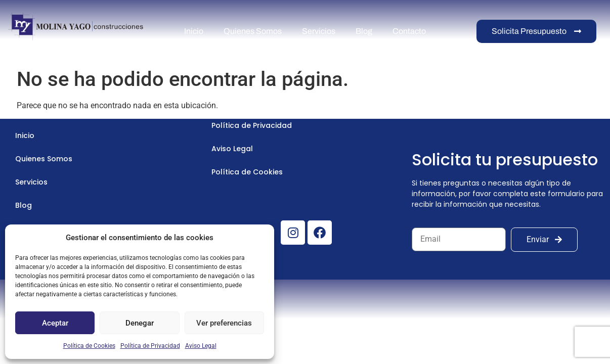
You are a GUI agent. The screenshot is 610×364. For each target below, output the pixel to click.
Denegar (140, 323)
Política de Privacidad (150, 346)
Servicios (319, 31)
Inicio (194, 31)
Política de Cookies (89, 346)
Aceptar (55, 323)
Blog (364, 31)
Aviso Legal (201, 346)
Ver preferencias (224, 323)
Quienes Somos (253, 31)
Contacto (409, 31)
